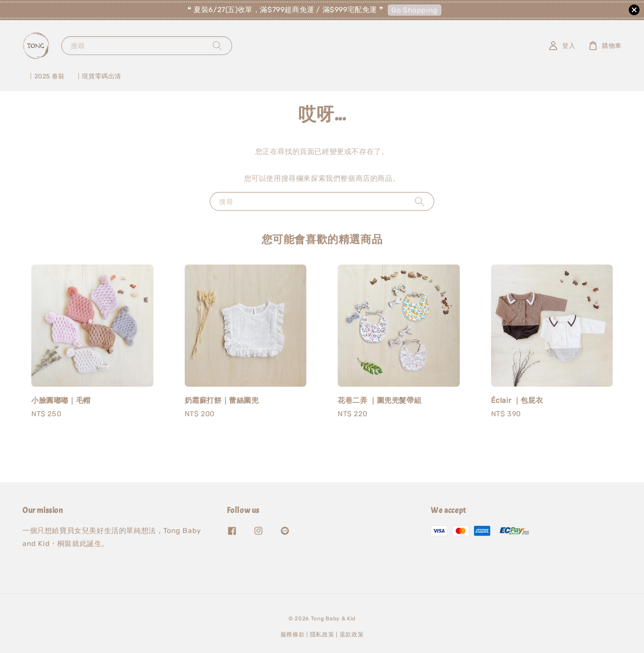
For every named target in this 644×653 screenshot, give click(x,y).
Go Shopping (415, 10)
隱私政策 (322, 634)
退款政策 (352, 634)
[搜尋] (217, 45)
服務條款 (293, 634)
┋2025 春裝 (46, 76)
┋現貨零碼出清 (98, 76)
